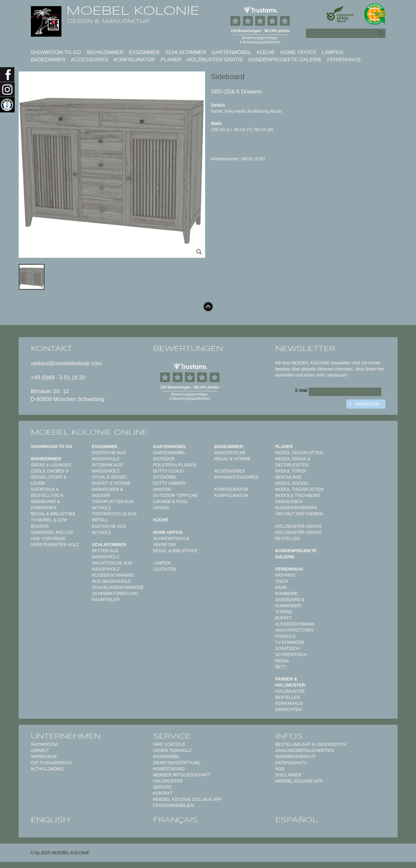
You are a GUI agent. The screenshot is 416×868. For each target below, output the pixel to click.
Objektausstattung (177, 763)
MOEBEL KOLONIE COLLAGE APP (188, 799)
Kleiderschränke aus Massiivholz (113, 578)
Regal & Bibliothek (53, 514)
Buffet (284, 618)
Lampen (333, 52)
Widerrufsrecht (296, 757)
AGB (280, 769)
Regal (283, 661)
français (175, 820)
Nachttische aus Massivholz (112, 566)
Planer (171, 60)
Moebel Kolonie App (299, 781)
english (50, 820)
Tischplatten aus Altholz (113, 505)
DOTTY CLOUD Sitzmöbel (168, 474)
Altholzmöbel (48, 769)
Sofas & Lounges (51, 465)
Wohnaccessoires (236, 477)
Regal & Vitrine (232, 459)
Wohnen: (286, 575)
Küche (266, 52)
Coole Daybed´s (50, 471)
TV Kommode (290, 642)
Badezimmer (48, 60)
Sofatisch (287, 648)
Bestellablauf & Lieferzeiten (311, 744)
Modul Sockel (292, 483)
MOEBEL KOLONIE (133, 11)
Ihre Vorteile (169, 744)
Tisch (282, 581)
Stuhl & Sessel (110, 477)
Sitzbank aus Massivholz (107, 468)
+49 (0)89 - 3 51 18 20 (58, 377)
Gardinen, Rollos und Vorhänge (52, 535)
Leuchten (165, 569)
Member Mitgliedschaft (182, 775)
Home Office (298, 52)
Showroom (44, 744)
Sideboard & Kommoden (46, 505)
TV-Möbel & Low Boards (49, 523)
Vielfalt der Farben (299, 514)
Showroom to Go (56, 52)
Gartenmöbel (231, 52)
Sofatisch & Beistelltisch (47, 492)
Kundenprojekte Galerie (285, 60)
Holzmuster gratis (215, 60)
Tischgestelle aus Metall (114, 517)
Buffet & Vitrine (111, 483)
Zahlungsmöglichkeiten (305, 750)
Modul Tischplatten (300, 489)
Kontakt (163, 793)
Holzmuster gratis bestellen (298, 535)
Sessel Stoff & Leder (49, 480)
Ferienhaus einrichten (289, 706)
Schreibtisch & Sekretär (171, 542)
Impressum (44, 757)
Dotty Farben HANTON (169, 486)
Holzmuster (168, 781)
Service (162, 787)
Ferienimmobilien (174, 805)
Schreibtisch (291, 655)
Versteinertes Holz (55, 545)
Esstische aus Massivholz (109, 456)
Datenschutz (291, 763)
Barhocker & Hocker (108, 492)
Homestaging (169, 769)
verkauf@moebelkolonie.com (66, 363)
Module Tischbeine (298, 495)
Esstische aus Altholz (109, 529)
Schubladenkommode (118, 587)
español (296, 820)
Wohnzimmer (105, 52)
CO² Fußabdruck (52, 763)
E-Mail (301, 390)
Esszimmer (144, 52)
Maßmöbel (167, 757)
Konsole (286, 636)
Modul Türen (291, 471)
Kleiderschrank (295, 624)
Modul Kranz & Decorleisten (293, 462)
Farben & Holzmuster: (291, 682)
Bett (281, 667)
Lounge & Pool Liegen (171, 505)
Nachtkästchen (294, 630)
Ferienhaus (344, 60)
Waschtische (230, 453)
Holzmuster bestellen (290, 694)
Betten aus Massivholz (106, 554)
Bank (281, 587)
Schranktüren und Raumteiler (115, 596)
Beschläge (289, 477)
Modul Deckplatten (299, 453)
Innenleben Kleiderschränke (296, 505)
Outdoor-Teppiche (175, 495)
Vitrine (284, 612)
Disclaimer (289, 775)
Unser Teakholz (173, 750)
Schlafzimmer (186, 52)
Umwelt (40, 750)
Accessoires (90, 60)
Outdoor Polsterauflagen (175, 462)
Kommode (287, 593)
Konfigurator (134, 60)
